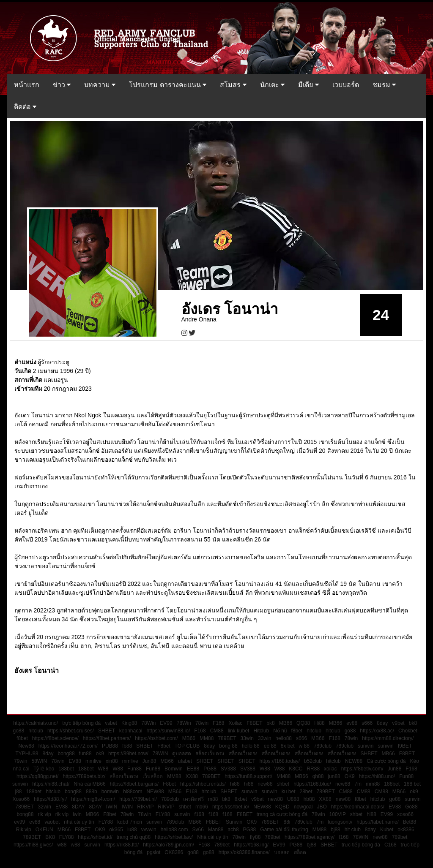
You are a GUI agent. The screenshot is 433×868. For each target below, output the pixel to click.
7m (358, 784)
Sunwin (234, 822)
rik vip (44, 814)
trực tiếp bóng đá (81, 723)
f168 (199, 814)
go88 (19, 731)
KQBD (282, 807)
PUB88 (110, 746)
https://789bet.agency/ (310, 837)
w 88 (304, 746)
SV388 (228, 769)
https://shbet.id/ (95, 837)
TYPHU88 (27, 754)
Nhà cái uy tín (212, 837)
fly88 (255, 837)
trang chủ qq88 (134, 837)
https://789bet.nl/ (138, 799)
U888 (293, 799)
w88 (62, 845)
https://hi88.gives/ (33, 845)
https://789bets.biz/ (84, 776)
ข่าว (62, 85)
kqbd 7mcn (130, 822)
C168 (391, 845)
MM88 (207, 738)
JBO (322, 807)
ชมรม (384, 85)
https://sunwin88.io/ (169, 731)
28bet (306, 792)
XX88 (192, 776)
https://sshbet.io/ (231, 807)
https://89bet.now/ (128, 754)
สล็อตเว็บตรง (210, 754)
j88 (18, 792)
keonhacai (131, 731)
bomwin (110, 792)
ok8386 (406, 830)
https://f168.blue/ (312, 784)
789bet (273, 837)
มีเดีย (308, 85)
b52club (313, 761)
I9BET (405, 746)
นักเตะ (272, 85)
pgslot (153, 852)
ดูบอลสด (182, 754)
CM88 (217, 731)
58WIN (39, 761)
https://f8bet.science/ (55, 738)
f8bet (297, 731)
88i (287, 822)
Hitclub (261, 731)
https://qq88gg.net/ (37, 776)
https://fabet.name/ (377, 822)
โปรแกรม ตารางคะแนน (168, 85)
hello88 (284, 738)
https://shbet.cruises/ (71, 731)
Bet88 (410, 822)
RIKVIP (145, 807)
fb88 (127, 746)
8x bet (288, 746)
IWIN (112, 807)
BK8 (50, 837)
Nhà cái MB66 (89, 784)
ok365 (116, 830)
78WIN (160, 754)
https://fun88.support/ (248, 776)
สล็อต (300, 852)
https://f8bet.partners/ (107, 738)
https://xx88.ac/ (377, 731)
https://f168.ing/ (251, 845)
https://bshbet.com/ (156, 738)
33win (247, 738)
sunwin (366, 746)
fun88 (85, 754)
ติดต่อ (25, 107)
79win (21, 761)
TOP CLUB (187, 746)
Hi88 (319, 723)
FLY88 (163, 814)
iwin (77, 814)
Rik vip (24, 830)
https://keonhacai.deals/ (358, 807)
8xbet (241, 799)
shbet (283, 784)
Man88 (216, 830)
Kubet (387, 830)
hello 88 (251, 746)
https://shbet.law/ (174, 837)
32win (45, 807)
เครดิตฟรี (193, 799)
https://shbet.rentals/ (203, 784)
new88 (265, 784)
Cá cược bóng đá (386, 761)
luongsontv (340, 822)
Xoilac (235, 723)
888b (92, 792)
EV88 (75, 761)
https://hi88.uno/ (377, 776)
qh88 (318, 776)
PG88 (210, 769)
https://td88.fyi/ (50, 799)
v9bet (398, 723)
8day (382, 723)
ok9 (100, 754)
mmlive (93, 761)
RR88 (313, 769)
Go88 (411, 807)
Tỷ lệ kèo (44, 769)
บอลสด (282, 852)
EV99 (166, 723)
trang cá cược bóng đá (282, 814)
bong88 (66, 754)
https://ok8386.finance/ (244, 852)
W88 (103, 769)
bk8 (270, 723)
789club (323, 746)
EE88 (193, 769)
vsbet (111, 723)
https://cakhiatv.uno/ (36, 723)
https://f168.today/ (280, 761)
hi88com (133, 792)
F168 (218, 723)
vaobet (52, 822)
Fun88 (134, 769)
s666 (367, 723)
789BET (227, 738)
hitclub (36, 731)
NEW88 (354, 761)
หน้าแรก (27, 85)
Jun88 (149, 761)
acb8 (233, 830)
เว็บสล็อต (153, 776)
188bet (66, 769)
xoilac (330, 769)
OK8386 (174, 852)
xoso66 (405, 814)
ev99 (19, 822)
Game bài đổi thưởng (284, 830)
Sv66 (198, 830)
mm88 (373, 784)
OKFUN (44, 830)
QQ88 (303, 723)
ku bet (289, 792)
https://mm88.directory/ (388, 738)
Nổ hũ (280, 731)
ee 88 (270, 746)
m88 (213, 799)
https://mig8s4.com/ (93, 799)
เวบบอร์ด (346, 85)
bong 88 (228, 746)
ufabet (185, 761)
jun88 (334, 776)
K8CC (296, 769)
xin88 (112, 761)
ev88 (352, 723)
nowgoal (303, 807)
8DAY (78, 807)
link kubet (239, 731)
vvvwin (149, 830)
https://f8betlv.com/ (362, 769)
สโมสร (233, 85)
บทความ (100, 85)
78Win (148, 723)
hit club (353, 830)
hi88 (235, 784)
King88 (129, 723)
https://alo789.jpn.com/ (169, 845)
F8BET (254, 723)
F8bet (164, 746)
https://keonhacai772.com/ (68, 746)
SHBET (107, 731)
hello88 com (174, 830)
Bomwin (174, 769)
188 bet (412, 784)
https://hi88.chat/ (51, 784)
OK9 (350, 776)
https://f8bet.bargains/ (134, 784)
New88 (26, 746)
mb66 (202, 807)
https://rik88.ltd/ (122, 845)
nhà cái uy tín (79, 822)
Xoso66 (21, 799)
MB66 (286, 723)
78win (202, 723)
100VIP (338, 814)
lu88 (132, 830)
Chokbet (408, 731)
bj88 (336, 830)
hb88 (309, 799)
